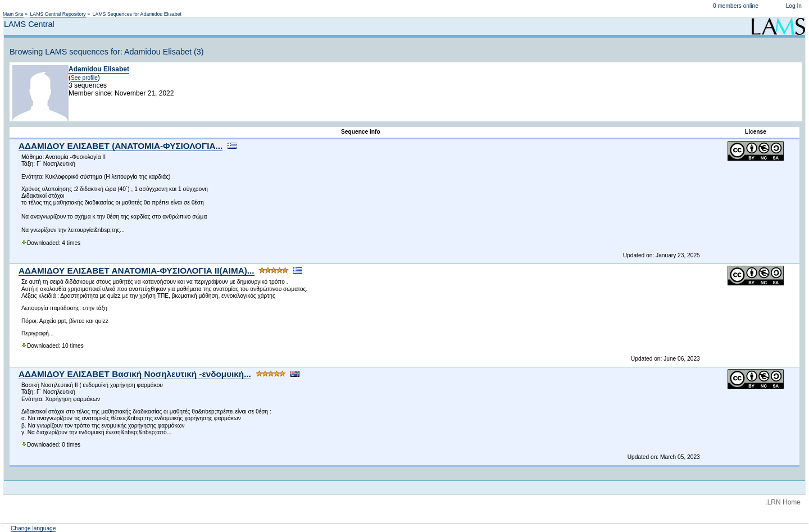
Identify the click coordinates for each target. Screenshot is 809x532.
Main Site (13, 14)
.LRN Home (783, 502)
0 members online (736, 6)
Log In (794, 6)
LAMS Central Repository (58, 14)
